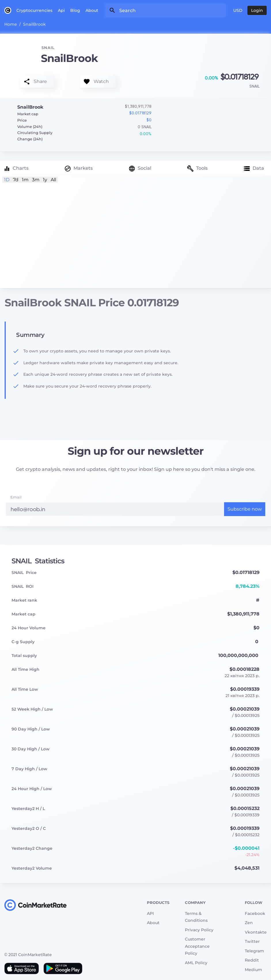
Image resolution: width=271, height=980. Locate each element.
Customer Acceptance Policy (197, 946)
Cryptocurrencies (34, 10)
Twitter (252, 941)
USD (238, 10)
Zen (249, 923)
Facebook (255, 913)
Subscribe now (245, 509)
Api (61, 10)
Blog (75, 10)
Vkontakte (256, 932)
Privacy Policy (199, 930)
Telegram (254, 951)
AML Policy (196, 963)
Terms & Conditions (196, 917)
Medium (253, 970)
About (92, 10)
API (150, 913)
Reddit (252, 960)
